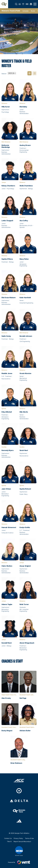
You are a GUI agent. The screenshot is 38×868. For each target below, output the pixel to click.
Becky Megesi (7, 731)
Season (4, 74)
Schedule (25, 11)
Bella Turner (24, 604)
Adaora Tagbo (7, 604)
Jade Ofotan (6, 489)
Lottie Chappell (7, 221)
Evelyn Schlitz (25, 527)
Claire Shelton (7, 566)
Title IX (9, 841)
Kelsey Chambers (8, 186)
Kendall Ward (7, 643)
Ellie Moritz (24, 412)
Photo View (29, 73)
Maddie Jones (7, 373)
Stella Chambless (26, 186)
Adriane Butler (25, 731)
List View (35, 73)
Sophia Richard (25, 489)
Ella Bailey (23, 107)
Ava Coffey (24, 221)
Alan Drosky (6, 698)
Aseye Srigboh (25, 566)
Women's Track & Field (11, 11)
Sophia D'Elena (7, 259)
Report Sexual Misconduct (22, 841)
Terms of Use (29, 838)
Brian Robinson (16, 763)
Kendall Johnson (26, 336)
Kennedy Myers (8, 450)
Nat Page (23, 698)
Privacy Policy (18, 838)
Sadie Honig (6, 336)
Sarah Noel (24, 450)
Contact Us (8, 838)
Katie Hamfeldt (25, 298)
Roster (33, 11)
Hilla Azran (6, 107)
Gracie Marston (25, 373)
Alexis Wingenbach (27, 643)
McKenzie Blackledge (6, 146)
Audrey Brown (25, 145)
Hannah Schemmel (9, 527)
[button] (16, 4)
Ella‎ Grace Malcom (9, 298)
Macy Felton (24, 259)
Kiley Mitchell (7, 412)
